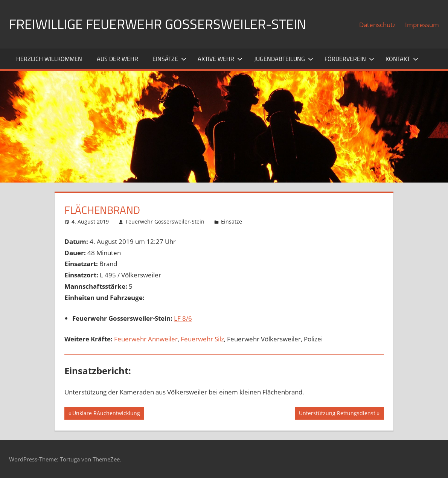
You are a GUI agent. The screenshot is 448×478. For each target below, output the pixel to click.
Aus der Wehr (117, 59)
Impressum (422, 25)
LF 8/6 (183, 318)
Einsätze (169, 59)
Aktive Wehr (220, 59)
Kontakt (402, 59)
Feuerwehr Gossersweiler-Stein (165, 221)
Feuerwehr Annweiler (146, 339)
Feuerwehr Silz (202, 339)
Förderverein (349, 59)
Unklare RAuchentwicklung (106, 414)
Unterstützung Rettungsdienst (337, 414)
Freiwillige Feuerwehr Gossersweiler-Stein (158, 24)
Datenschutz (377, 25)
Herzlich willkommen (49, 59)
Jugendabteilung (284, 59)
